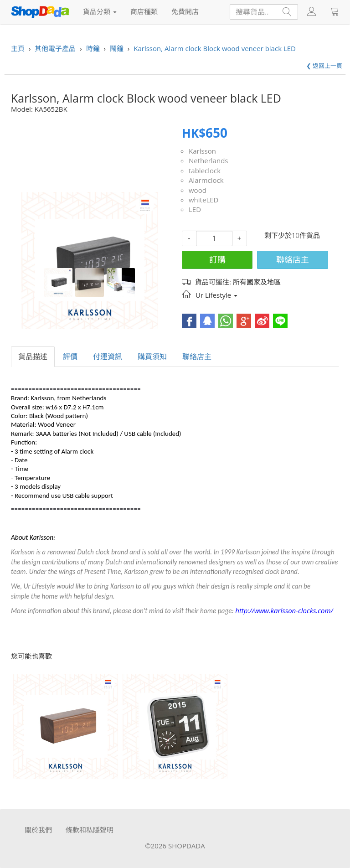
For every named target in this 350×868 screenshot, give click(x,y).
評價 (70, 356)
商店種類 (144, 11)
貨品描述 (33, 356)
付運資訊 (108, 356)
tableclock (205, 170)
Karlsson (202, 151)
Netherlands (208, 160)
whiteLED (203, 200)
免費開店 (185, 11)
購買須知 (152, 356)
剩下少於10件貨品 (292, 235)
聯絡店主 (293, 259)
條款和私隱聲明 (90, 830)
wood (198, 190)
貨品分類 (100, 11)
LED (195, 209)
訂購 (217, 259)
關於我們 (38, 830)
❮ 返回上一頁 (324, 66)
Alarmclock (206, 180)
